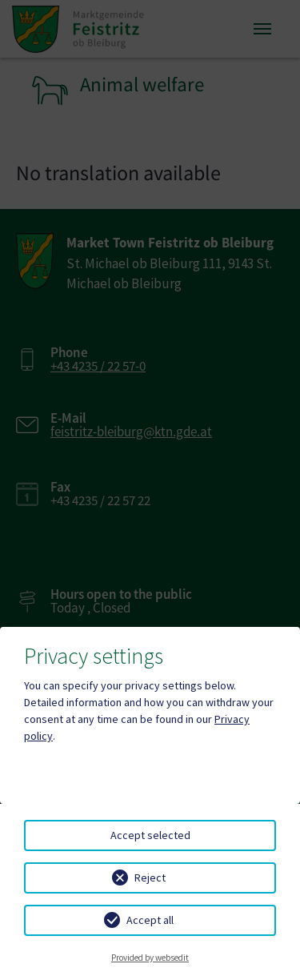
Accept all (150, 920)
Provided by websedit (150, 958)
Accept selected (150, 835)
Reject (150, 878)
